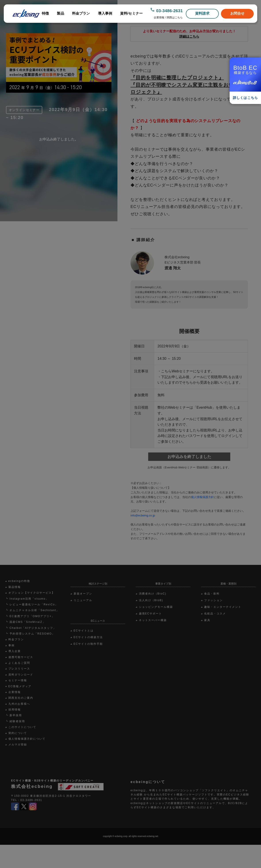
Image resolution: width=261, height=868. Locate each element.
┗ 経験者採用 (15, 721)
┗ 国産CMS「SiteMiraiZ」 (25, 622)
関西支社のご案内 (21, 698)
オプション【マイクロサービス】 (32, 593)
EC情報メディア (20, 686)
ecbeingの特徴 (19, 581)
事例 (12, 645)
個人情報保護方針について (27, 739)
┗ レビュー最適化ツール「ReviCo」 (32, 604)
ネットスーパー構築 (153, 620)
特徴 (45, 13)
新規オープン (83, 594)
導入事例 (105, 13)
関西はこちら (175, 17)
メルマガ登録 (18, 745)
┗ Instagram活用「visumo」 (27, 599)
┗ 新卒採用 (14, 715)
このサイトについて (22, 727)
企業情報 (159, 17)
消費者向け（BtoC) (153, 594)
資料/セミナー (131, 13)
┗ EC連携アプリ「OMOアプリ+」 (30, 616)
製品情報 (15, 587)
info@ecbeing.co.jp (143, 515)
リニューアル (83, 600)
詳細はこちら (189, 36)
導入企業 (15, 651)
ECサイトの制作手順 (88, 644)
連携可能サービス (21, 657)
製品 (60, 13)
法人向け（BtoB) (151, 600)
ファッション (213, 600)
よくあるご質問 (19, 663)
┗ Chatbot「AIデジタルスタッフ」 (31, 628)
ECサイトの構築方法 (88, 637)
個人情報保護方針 (202, 497)
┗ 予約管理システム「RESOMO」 (30, 634)
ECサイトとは (84, 631)
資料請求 (202, 13)
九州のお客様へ (19, 704)
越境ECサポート (151, 614)
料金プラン (81, 13)
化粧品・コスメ (215, 614)
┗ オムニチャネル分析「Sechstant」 (32, 610)
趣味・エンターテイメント (223, 607)
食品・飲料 (212, 594)
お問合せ (237, 13)
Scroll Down (122, 164)
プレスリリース (19, 669)
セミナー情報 (18, 680)
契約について (18, 733)
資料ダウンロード (21, 675)
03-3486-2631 (169, 11)
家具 (207, 620)
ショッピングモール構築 (156, 607)
